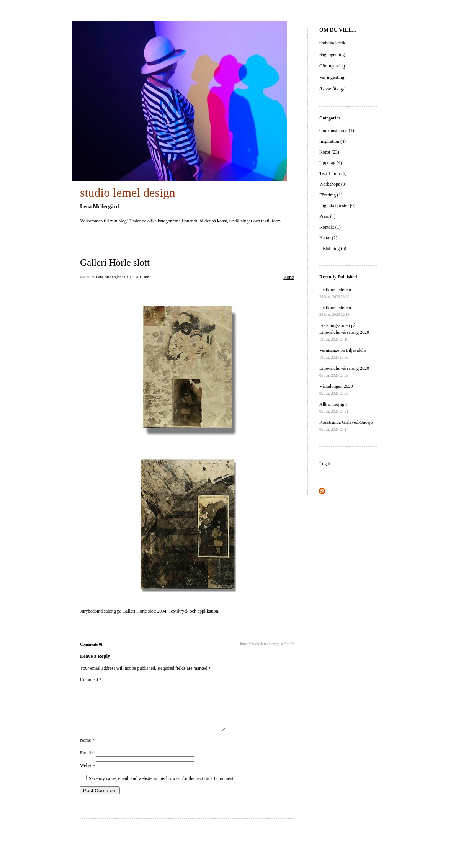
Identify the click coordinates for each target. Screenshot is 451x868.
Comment (91, 680)
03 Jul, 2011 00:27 (139, 277)
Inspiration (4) (333, 141)
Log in (325, 464)
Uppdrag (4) (331, 163)
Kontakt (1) (330, 227)
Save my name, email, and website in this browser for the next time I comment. (162, 788)
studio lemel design (128, 193)
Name (87, 749)
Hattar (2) (328, 238)
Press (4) (327, 216)
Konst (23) (329, 152)
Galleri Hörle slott (115, 262)
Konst (289, 277)
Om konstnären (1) (337, 131)
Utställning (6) (333, 248)
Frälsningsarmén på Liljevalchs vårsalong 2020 (344, 332)
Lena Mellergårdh (110, 277)
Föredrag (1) (331, 195)
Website (87, 775)
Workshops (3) (333, 184)
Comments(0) (91, 644)
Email (87, 762)
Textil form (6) (333, 173)
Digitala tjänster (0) (337, 206)
